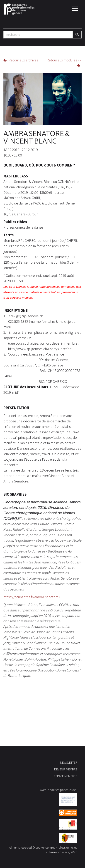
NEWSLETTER (69, 762)
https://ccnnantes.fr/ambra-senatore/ (32, 597)
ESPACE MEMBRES (66, 776)
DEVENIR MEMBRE (66, 769)
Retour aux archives (21, 60)
